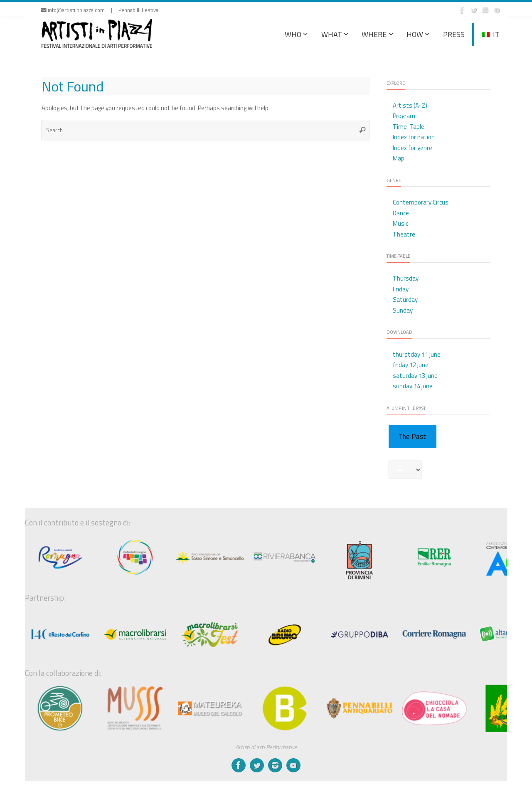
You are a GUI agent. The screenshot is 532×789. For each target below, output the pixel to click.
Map (399, 158)
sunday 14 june (413, 386)
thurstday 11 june (417, 354)
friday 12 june (411, 365)
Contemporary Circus (421, 202)
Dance (401, 213)
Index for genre (413, 148)
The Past (412, 436)
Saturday (405, 300)
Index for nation (414, 137)
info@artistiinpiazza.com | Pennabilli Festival (100, 10)
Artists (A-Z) (410, 105)
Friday (401, 289)
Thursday (406, 278)
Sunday (403, 310)
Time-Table (409, 127)
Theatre (404, 234)
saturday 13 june (415, 376)
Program (404, 116)
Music (400, 223)
